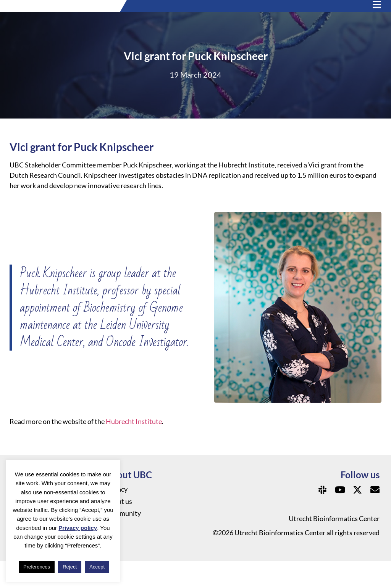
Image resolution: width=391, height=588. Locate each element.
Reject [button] (70, 567)
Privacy (116, 517)
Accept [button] (97, 567)
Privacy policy (78, 528)
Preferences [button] (37, 567)
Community (123, 541)
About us (119, 529)
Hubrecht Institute (134, 449)
